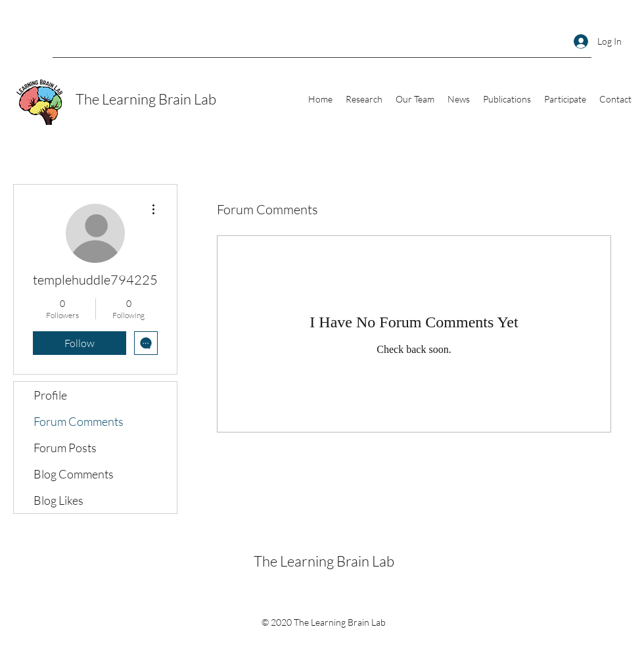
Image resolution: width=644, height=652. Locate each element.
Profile (50, 395)
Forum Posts (65, 448)
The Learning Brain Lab (146, 99)
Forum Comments (79, 421)
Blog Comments (74, 474)
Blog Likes (58, 500)
